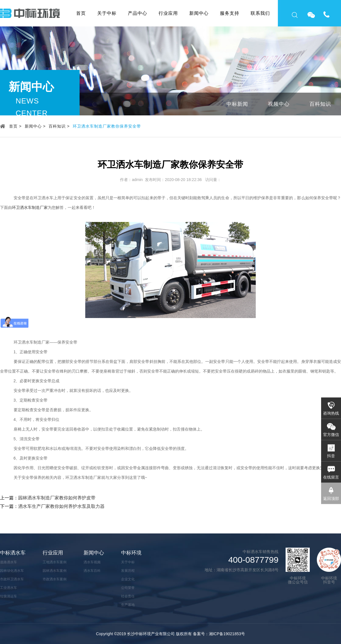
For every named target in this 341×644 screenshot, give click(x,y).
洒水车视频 (92, 562)
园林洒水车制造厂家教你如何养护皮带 (57, 498)
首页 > (15, 126)
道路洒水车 (9, 562)
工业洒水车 (9, 588)
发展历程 (128, 571)
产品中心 (138, 13)
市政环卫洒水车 (12, 579)
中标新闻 (237, 104)
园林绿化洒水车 (12, 571)
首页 (81, 13)
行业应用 (168, 13)
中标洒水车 (13, 553)
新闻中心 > (35, 126)
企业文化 (128, 579)
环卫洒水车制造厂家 (30, 207)
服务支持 (230, 13)
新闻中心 (199, 13)
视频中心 (279, 104)
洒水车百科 (92, 571)
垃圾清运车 (9, 596)
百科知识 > (59, 126)
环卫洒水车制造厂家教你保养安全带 (107, 126)
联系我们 (260, 13)
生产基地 (128, 605)
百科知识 (320, 104)
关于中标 (107, 13)
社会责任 (128, 596)
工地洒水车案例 (55, 562)
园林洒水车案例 (55, 571)
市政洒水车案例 (55, 579)
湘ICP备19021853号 (227, 634)
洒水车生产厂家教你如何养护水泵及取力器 (61, 506)
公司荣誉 (128, 588)
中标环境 (131, 553)
